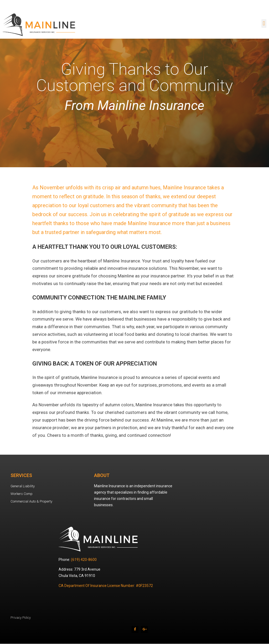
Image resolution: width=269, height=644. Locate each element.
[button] (264, 24)
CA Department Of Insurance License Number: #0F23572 (106, 586)
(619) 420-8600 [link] (84, 560)
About (102, 475)
